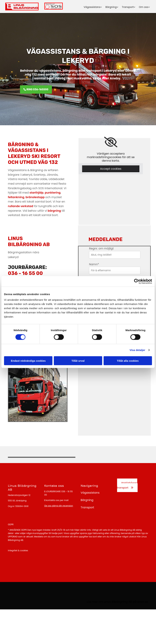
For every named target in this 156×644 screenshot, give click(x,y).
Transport (128, 7)
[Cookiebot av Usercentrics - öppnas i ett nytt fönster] (137, 281)
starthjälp (36, 193)
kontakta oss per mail (57, 500)
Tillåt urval (78, 361)
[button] (36, 90)
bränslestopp (35, 197)
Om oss (143, 7)
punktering (53, 193)
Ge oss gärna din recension (59, 506)
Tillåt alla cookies (128, 361)
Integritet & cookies (18, 550)
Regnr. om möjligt (101, 248)
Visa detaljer (137, 350)
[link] (111, 142)
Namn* (94, 264)
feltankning (16, 197)
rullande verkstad (21, 206)
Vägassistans (92, 7)
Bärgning (111, 7)
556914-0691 (22, 506)
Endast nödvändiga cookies (28, 361)
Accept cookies (111, 169)
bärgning (54, 211)
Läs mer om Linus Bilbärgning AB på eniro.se (117, 602)
